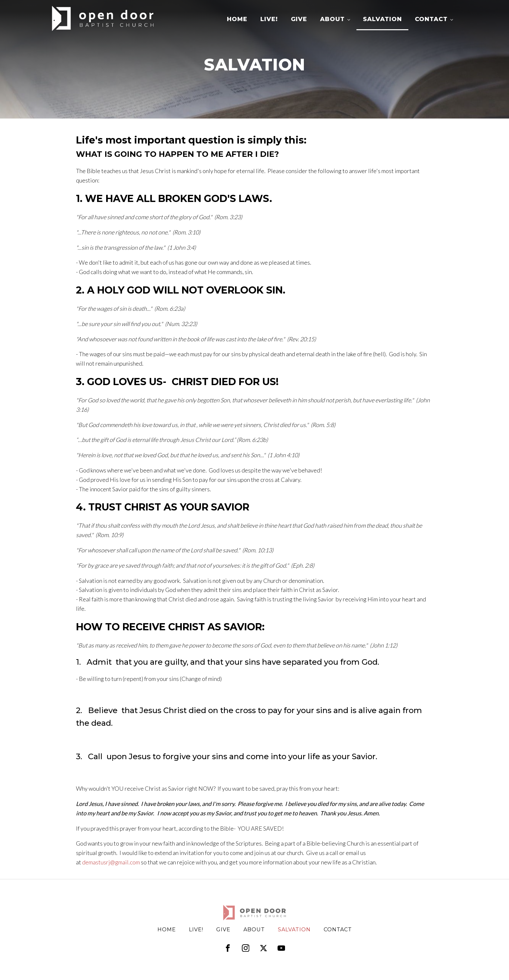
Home (237, 19)
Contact (431, 19)
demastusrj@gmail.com (111, 862)
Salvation (382, 19)
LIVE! (269, 19)
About (332, 19)
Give (299, 19)
